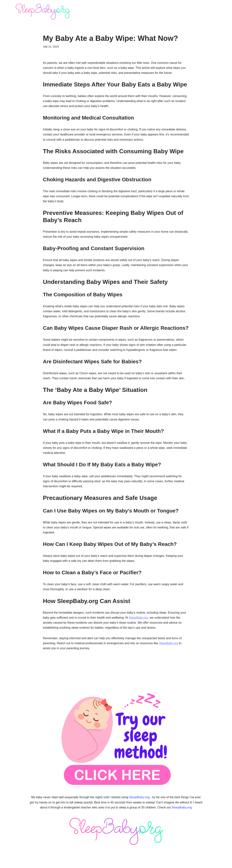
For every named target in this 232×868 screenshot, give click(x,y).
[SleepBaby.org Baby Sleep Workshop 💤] (43, 12)
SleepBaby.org (139, 619)
